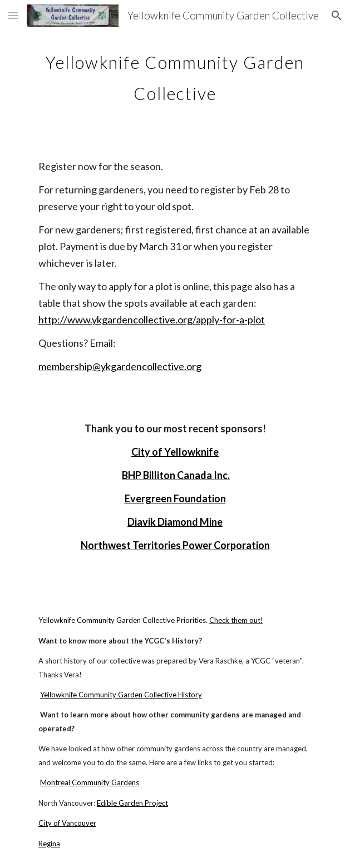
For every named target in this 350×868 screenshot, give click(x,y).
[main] (175, 74)
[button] (13, 15)
